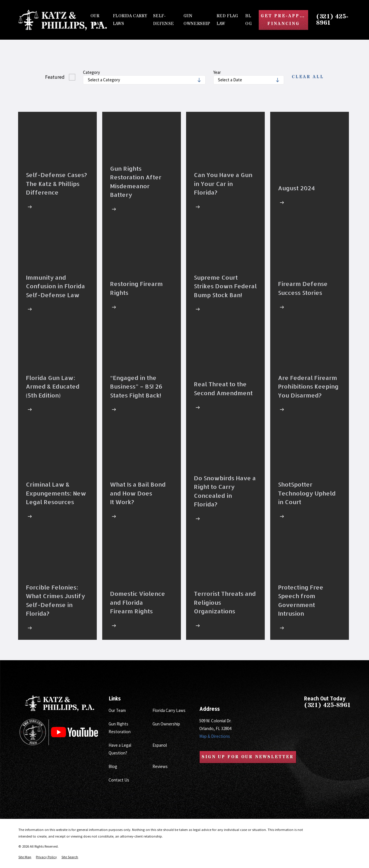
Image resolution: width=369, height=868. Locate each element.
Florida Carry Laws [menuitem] (130, 20)
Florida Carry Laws (169, 710)
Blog (113, 766)
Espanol (160, 745)
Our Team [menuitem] (97, 20)
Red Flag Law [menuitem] (227, 20)
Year (217, 72)
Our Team (117, 710)
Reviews (160, 766)
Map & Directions (215, 736)
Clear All (308, 77)
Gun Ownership (166, 724)
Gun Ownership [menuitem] (197, 20)
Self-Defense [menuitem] (163, 20)
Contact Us (119, 780)
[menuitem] (25, 857)
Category (91, 72)
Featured (55, 77)
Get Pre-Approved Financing (285, 20)
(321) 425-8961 (332, 20)
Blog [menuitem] (248, 20)
